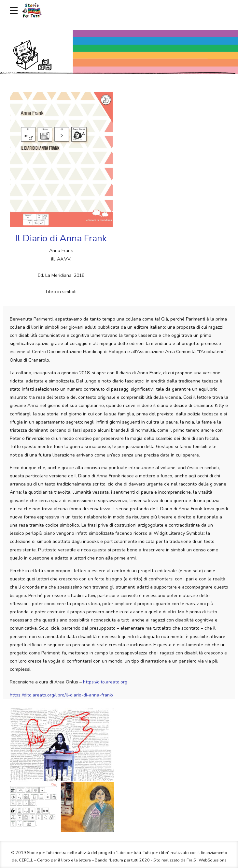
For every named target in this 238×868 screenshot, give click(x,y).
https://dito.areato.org (105, 682)
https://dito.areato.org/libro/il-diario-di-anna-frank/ (62, 695)
